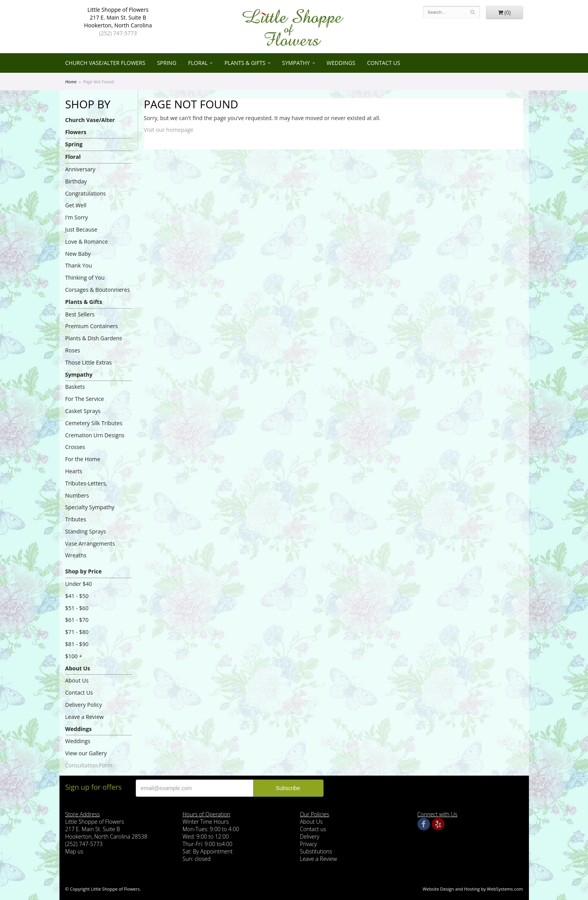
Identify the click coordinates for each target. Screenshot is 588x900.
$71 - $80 (77, 632)
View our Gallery (86, 753)
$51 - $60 (77, 608)
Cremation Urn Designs (95, 435)
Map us (74, 851)
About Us (78, 668)
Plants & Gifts (245, 63)
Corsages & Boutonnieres (98, 290)
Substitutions (316, 851)
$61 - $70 (77, 620)
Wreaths (76, 555)
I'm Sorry (77, 217)
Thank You (79, 265)
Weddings (341, 63)
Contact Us (384, 63)
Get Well (76, 205)
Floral (198, 63)
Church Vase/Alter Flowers (105, 63)
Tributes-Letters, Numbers (86, 489)
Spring (166, 63)
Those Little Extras (89, 362)
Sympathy (296, 63)
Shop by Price (84, 571)
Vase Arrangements (90, 543)
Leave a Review (85, 717)
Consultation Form (89, 765)
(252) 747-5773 (118, 33)
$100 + (74, 656)
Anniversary (80, 169)
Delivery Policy (84, 705)
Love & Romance (87, 242)
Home (71, 82)
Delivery (310, 836)
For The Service (85, 399)
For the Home (83, 459)
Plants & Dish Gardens (94, 338)
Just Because (81, 229)
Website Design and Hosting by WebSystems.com (473, 889)
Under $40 (79, 584)
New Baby (78, 254)
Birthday (76, 181)
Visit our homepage (169, 130)
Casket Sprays (83, 411)
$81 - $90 (77, 644)
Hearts (74, 471)
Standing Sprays (86, 531)
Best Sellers (80, 314)
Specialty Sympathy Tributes (90, 513)
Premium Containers (92, 326)
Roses (73, 350)
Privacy (309, 844)
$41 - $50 (77, 596)
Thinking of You (85, 278)
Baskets (75, 387)
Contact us (313, 829)
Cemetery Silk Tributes (94, 423)
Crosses (75, 447)
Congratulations (86, 193)
